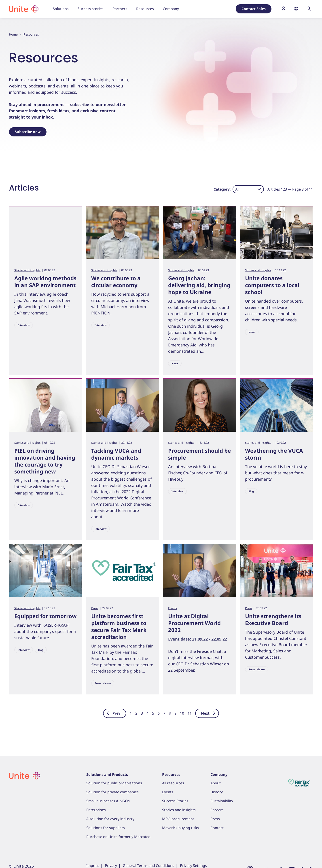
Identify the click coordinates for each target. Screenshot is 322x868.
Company (219, 775)
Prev (113, 713)
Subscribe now (28, 132)
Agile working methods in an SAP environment (45, 282)
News (175, 363)
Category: (222, 189)
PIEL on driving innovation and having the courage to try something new (45, 461)
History (217, 792)
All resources (173, 783)
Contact (217, 828)
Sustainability (222, 801)
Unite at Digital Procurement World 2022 (194, 623)
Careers (217, 810)
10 (182, 713)
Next (208, 713)
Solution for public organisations (114, 783)
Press (95, 608)
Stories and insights (27, 270)
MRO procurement (178, 819)
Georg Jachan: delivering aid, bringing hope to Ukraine (199, 285)
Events (173, 608)
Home (13, 34)
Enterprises (96, 810)
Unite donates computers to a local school (272, 285)
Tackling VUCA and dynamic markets (116, 454)
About (216, 783)
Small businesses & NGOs (108, 801)
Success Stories (175, 801)
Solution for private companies (112, 792)
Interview (24, 325)
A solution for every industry (110, 819)
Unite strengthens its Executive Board (273, 620)
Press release (103, 683)
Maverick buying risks (181, 828)
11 (190, 713)
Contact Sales (254, 9)
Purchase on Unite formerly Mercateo (118, 837)
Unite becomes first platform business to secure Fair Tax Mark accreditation (119, 626)
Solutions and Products (107, 775)
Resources (171, 775)
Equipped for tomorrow (46, 616)
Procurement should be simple (199, 454)
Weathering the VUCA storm (274, 454)
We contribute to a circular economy (116, 282)
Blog (251, 491)
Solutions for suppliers (106, 828)
